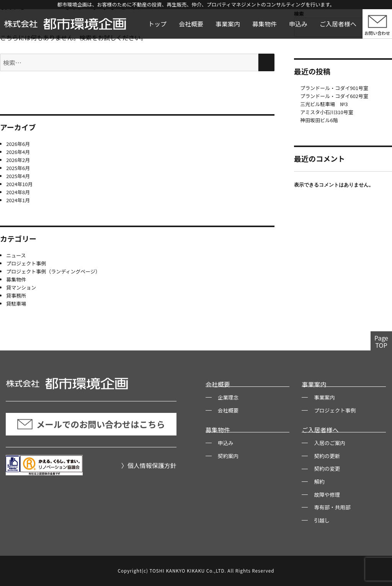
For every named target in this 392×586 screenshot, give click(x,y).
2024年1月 (18, 200)
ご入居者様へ (338, 24)
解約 (319, 481)
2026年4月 (18, 152)
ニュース (16, 255)
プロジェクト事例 (26, 263)
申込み (298, 24)
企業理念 (228, 397)
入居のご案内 (330, 443)
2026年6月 (18, 144)
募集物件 (265, 24)
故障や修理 (327, 494)
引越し (322, 520)
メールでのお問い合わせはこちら (91, 424)
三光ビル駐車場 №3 (324, 104)
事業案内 (228, 24)
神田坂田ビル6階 (319, 120)
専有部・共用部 (332, 507)
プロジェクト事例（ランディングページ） (53, 271)
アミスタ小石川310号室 (327, 112)
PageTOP (381, 341)
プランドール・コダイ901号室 (334, 88)
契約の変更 (327, 468)
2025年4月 (18, 176)
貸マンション (21, 287)
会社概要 (191, 24)
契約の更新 (327, 456)
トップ (157, 24)
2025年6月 (18, 168)
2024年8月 (18, 192)
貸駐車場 (16, 304)
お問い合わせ (377, 33)
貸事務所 (16, 295)
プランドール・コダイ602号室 (334, 96)
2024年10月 (19, 184)
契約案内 (228, 456)
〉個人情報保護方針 (149, 465)
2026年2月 (18, 160)
